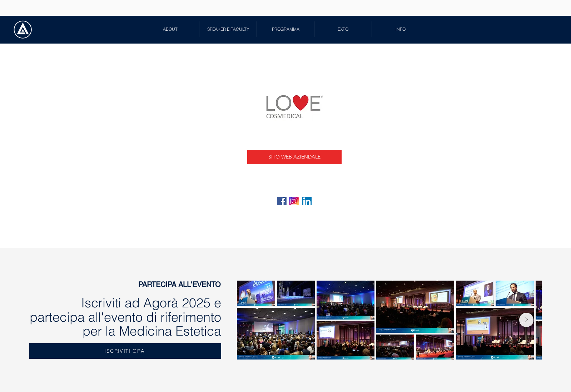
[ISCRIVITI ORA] (125, 351)
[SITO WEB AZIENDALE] (294, 157)
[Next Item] (526, 320)
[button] (228, 29)
